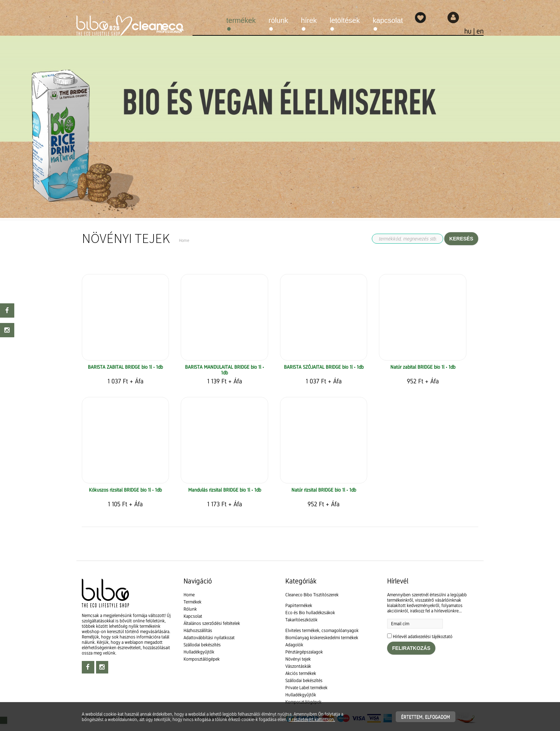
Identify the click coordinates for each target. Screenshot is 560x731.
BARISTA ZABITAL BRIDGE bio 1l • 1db (125, 367)
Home (189, 595)
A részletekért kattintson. (312, 719)
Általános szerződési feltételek (212, 623)
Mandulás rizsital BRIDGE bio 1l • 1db (225, 490)
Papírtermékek (299, 605)
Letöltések (345, 20)
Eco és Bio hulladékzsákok (310, 613)
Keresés (461, 239)
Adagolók (294, 645)
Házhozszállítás (198, 630)
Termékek (241, 20)
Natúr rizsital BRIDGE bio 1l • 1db (324, 490)
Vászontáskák (298, 666)
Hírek (309, 20)
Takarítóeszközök (301, 620)
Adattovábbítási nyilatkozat (209, 638)
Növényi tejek (298, 659)
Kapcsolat (388, 20)
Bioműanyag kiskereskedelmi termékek (322, 638)
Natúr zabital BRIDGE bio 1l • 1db (423, 367)
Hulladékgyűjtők (199, 652)
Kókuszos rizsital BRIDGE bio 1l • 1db (125, 490)
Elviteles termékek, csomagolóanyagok (322, 630)
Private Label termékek (306, 688)
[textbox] (280, 265)
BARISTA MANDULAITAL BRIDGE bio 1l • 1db (224, 370)
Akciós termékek (301, 673)
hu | (470, 31)
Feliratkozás (411, 648)
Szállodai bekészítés (202, 645)
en (480, 31)
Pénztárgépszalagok (304, 652)
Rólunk (278, 20)
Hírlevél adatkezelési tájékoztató (423, 636)
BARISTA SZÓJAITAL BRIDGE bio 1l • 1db (324, 367)
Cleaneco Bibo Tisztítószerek (312, 595)
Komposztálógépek (202, 659)
